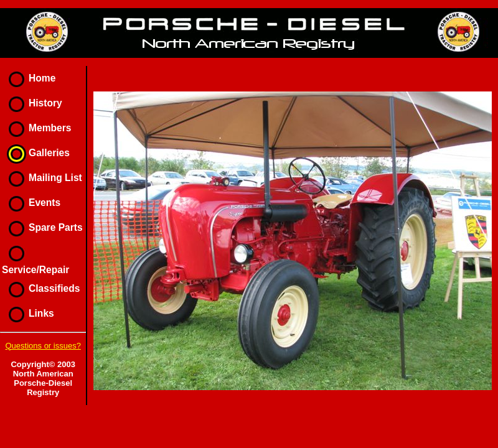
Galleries (36, 153)
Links (28, 313)
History (32, 103)
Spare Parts (42, 227)
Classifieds (41, 288)
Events (31, 203)
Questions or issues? (43, 346)
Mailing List (42, 178)
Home (29, 78)
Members (36, 128)
